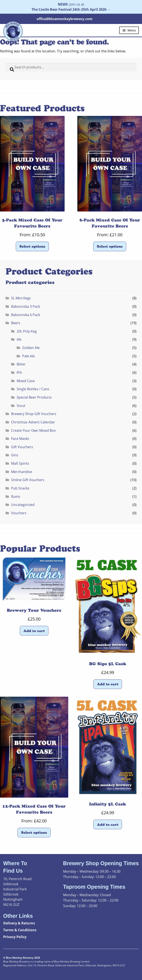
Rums (16, 497)
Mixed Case (26, 381)
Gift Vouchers (22, 447)
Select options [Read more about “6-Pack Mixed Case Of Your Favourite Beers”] (110, 246)
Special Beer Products (34, 397)
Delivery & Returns (19, 923)
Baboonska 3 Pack (26, 306)
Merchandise (22, 472)
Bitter (21, 364)
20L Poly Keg (27, 331)
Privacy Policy (15, 937)
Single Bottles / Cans (33, 389)
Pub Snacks (20, 488)
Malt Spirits (20, 463)
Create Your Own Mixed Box (33, 430)
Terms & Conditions (20, 930)
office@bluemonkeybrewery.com (65, 19)
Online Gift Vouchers (28, 480)
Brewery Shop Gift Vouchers (34, 414)
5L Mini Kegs (21, 298)
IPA (19, 372)
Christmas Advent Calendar (33, 422)
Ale (19, 339)
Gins (15, 455)
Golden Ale (31, 348)
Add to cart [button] (34, 631)
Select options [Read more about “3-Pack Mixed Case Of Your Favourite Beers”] (32, 246)
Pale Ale (28, 356)
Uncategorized (23, 505)
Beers (16, 323)
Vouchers (19, 513)
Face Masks (20, 439)
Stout (21, 406)
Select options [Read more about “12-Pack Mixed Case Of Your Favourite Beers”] (34, 832)
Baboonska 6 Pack (26, 315)
